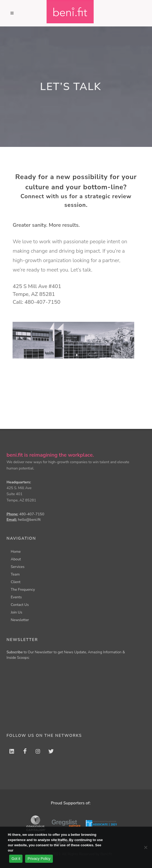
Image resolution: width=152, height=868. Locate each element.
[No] (145, 847)
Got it (16, 859)
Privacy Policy (39, 859)
